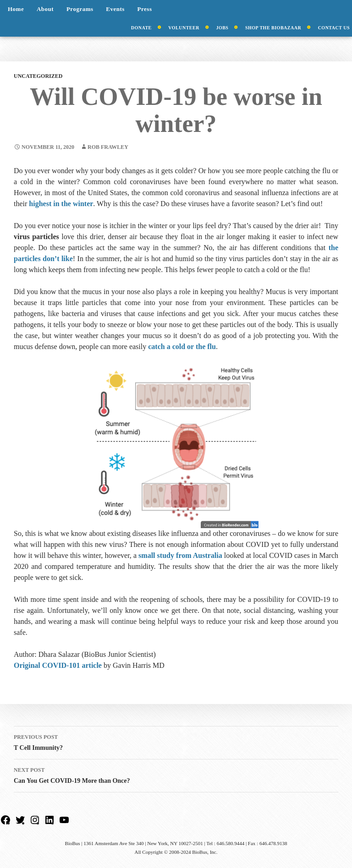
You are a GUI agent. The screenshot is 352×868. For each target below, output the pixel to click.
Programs (80, 9)
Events (115, 9)
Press (145, 9)
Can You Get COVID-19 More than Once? (176, 774)
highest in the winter (61, 204)
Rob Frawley (108, 147)
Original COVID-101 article (58, 665)
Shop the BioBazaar (273, 28)
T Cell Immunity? (176, 741)
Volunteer (184, 28)
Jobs (222, 28)
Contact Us (334, 28)
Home (16, 9)
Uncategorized (38, 76)
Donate (141, 28)
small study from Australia (180, 555)
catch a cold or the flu (182, 347)
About (45, 9)
